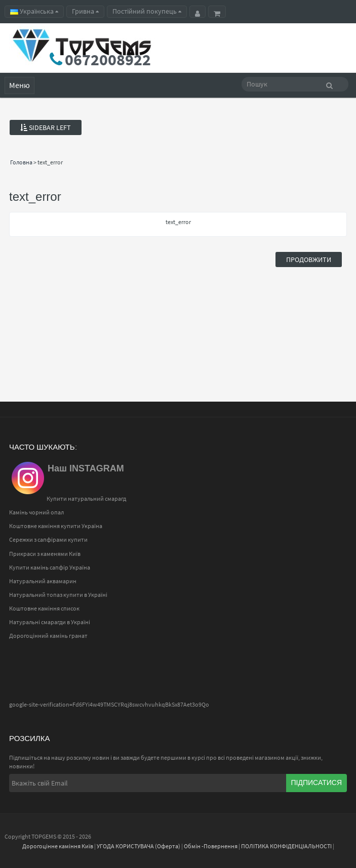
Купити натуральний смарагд (86, 498)
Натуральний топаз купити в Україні (58, 595)
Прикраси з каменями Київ (45, 554)
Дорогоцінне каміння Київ (58, 846)
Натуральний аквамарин (43, 581)
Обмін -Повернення (211, 846)
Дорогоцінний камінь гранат (48, 636)
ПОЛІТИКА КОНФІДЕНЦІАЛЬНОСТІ (286, 846)
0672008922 (108, 60)
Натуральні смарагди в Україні (50, 622)
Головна (21, 162)
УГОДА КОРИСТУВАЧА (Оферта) (139, 846)
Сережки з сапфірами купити (48, 539)
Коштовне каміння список (44, 608)
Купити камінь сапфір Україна (50, 567)
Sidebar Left (46, 127)
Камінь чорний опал (36, 512)
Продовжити (309, 259)
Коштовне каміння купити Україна (56, 526)
